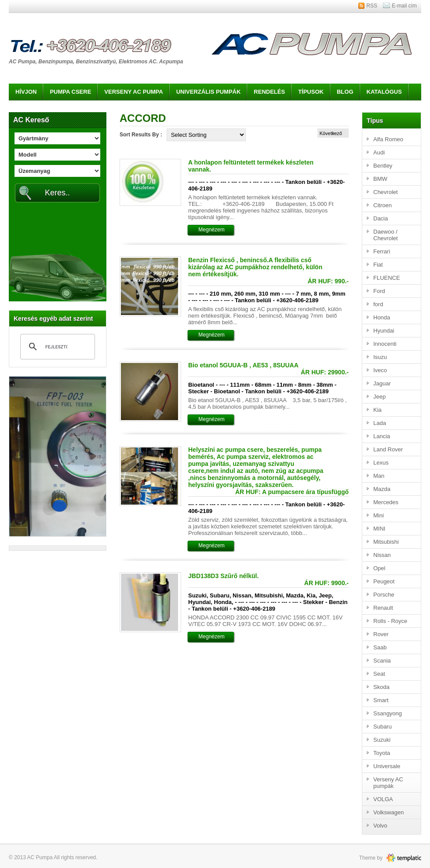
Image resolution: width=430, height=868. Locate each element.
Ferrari (382, 251)
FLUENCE (387, 278)
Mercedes (386, 502)
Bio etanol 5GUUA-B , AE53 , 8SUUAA (243, 365)
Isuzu (380, 357)
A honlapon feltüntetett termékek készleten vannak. (251, 166)
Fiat (378, 265)
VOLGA (383, 799)
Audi (379, 152)
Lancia (382, 436)
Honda (382, 317)
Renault (383, 608)
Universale (387, 766)
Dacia (381, 218)
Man (379, 476)
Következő (331, 133)
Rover (381, 634)
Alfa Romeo (388, 139)
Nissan (382, 555)
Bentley (383, 166)
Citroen (383, 205)
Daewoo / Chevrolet (386, 235)
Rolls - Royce (390, 621)
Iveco (380, 370)
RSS (372, 6)
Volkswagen (388, 812)
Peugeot (384, 581)
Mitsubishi (386, 542)
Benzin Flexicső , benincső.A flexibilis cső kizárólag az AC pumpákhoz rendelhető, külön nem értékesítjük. (255, 267)
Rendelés (269, 92)
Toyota (382, 753)
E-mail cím (404, 6)
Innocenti (385, 344)
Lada (380, 423)
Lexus (381, 463)
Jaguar (382, 383)
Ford (379, 291)
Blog (345, 92)
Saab (380, 647)
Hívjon (26, 92)
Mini (379, 515)
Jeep (379, 397)
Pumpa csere (70, 92)
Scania (382, 661)
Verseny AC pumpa (133, 92)
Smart (381, 700)
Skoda (381, 687)
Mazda (382, 489)
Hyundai (384, 331)
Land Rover (388, 449)
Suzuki (382, 740)
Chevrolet (386, 192)
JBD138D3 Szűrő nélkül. (223, 576)
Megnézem (211, 230)
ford (378, 304)
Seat (379, 674)
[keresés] (56, 347)
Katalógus (384, 92)
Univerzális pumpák (209, 92)
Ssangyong (388, 713)
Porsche (384, 595)
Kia (377, 410)
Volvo (380, 826)
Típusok (311, 92)
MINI (379, 529)
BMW (380, 179)
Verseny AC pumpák (388, 783)
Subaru (383, 727)
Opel (379, 568)
